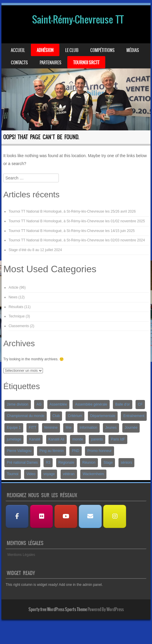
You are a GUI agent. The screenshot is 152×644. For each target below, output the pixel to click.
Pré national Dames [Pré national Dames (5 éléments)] (22, 463)
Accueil (18, 50)
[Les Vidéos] (66, 516)
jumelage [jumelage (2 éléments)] (14, 439)
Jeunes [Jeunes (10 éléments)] (111, 428)
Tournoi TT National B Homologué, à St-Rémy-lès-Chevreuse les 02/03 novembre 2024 (77, 240)
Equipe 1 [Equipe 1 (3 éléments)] (14, 428)
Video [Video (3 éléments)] (31, 474)
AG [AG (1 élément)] (39, 404)
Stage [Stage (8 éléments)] (108, 463)
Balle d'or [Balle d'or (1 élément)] (123, 404)
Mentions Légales (21, 555)
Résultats (16, 307)
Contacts (19, 63)
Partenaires (51, 63)
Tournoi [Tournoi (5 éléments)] (12, 474)
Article (13, 287)
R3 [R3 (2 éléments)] (48, 463)
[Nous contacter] (90, 516)
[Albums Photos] (41, 516)
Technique (17, 316)
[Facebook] (17, 516)
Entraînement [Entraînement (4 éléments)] (134, 416)
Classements (19, 326)
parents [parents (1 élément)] (97, 439)
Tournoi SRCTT (86, 63)
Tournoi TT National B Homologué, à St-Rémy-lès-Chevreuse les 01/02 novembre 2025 (77, 221)
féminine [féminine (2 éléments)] (51, 428)
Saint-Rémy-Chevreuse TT (78, 20)
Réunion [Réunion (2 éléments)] (89, 463)
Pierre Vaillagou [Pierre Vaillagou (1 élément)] (19, 451)
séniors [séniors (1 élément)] (127, 463)
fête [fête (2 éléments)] (69, 428)
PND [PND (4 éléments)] (75, 451)
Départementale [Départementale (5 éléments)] (103, 416)
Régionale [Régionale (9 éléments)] (66, 463)
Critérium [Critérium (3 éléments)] (75, 416)
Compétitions (102, 50)
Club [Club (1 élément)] (56, 416)
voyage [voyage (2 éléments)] (49, 474)
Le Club (72, 50)
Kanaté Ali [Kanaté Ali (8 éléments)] (56, 439)
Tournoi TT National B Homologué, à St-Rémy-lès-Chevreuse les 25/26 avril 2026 (72, 211)
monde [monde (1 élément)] (78, 439)
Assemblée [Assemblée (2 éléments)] (58, 404)
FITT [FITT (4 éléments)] (32, 428)
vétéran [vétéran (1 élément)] (69, 474)
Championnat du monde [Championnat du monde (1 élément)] (26, 416)
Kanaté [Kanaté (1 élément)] (35, 439)
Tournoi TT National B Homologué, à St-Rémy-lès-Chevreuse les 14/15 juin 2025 (72, 231)
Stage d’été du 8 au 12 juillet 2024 (35, 250)
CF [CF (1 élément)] (140, 404)
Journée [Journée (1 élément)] (131, 428)
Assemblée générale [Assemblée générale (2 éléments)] (91, 404)
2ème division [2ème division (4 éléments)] (17, 404)
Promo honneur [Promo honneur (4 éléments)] (100, 451)
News (13, 297)
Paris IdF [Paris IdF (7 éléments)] (118, 439)
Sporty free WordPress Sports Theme (58, 609)
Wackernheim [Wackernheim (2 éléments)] (93, 474)
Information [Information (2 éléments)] (88, 428)
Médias (133, 50)
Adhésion (45, 50)
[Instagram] (115, 516)
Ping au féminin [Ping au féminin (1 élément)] (52, 451)
